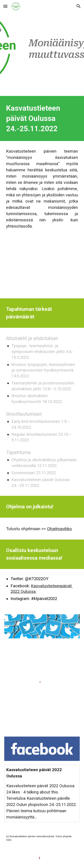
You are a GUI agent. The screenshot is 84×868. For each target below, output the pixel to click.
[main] (42, 118)
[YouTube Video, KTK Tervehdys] (42, 267)
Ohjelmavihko (59, 529)
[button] (5, 6)
